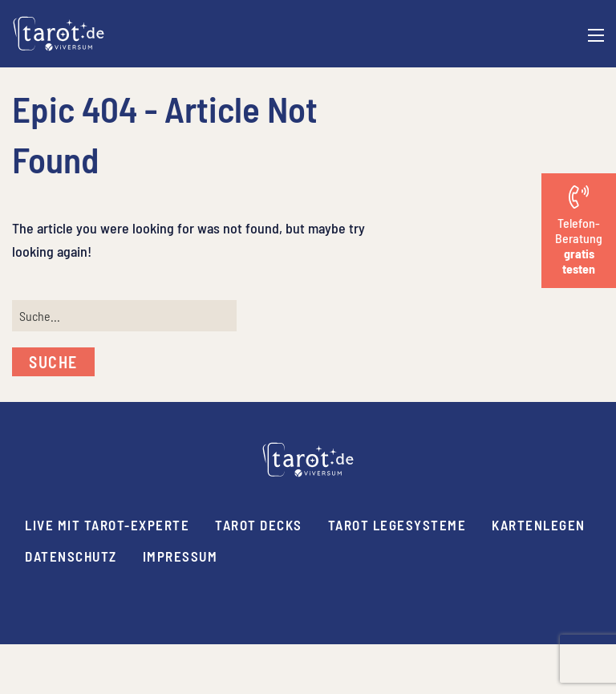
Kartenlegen (539, 525)
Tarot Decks (259, 525)
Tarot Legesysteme (397, 525)
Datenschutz (71, 556)
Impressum (180, 556)
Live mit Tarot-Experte (107, 525)
